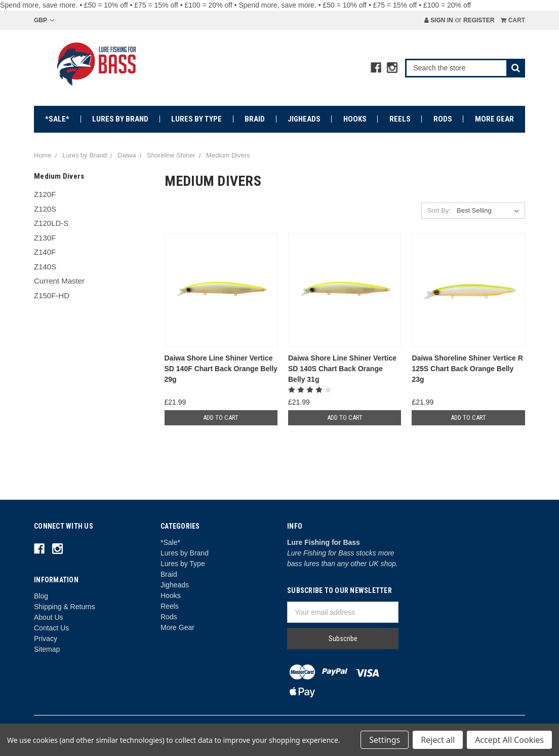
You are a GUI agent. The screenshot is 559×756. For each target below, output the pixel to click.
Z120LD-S (51, 223)
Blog (41, 596)
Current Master (59, 281)
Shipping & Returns (65, 607)
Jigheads (304, 119)
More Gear (494, 119)
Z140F (45, 252)
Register (479, 20)
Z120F (45, 194)
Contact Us (51, 628)
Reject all (438, 740)
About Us (49, 617)
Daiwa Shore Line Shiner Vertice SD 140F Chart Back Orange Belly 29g (221, 369)
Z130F (45, 238)
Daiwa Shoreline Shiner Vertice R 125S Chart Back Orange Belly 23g (467, 369)
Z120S (45, 209)
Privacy (46, 639)
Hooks (355, 119)
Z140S (45, 267)
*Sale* (57, 119)
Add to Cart (221, 417)
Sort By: (439, 210)
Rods (443, 119)
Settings (385, 740)
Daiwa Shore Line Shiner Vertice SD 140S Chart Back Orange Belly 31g (342, 369)
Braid (255, 119)
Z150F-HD (52, 295)
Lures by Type (196, 119)
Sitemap (47, 649)
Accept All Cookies (509, 740)
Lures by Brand (120, 119)
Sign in (439, 20)
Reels (400, 119)
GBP (44, 20)
